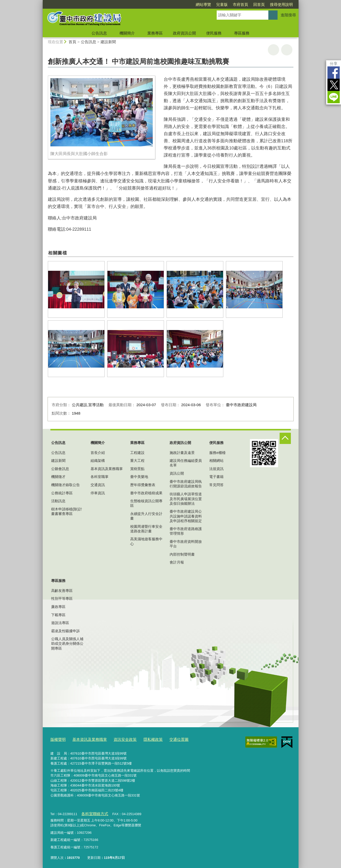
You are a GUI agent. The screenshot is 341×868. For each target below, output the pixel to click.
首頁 (72, 42)
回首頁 (259, 4)
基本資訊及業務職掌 (107, 469)
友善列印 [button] (273, 50)
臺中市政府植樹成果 (146, 493)
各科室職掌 (100, 477)
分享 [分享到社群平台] (334, 63)
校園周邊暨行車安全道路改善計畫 (146, 529)
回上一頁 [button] (287, 50)
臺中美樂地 (139, 477)
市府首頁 (240, 4)
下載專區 (58, 615)
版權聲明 (57, 739)
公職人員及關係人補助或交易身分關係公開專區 (67, 643)
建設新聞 (108, 42)
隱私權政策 (142, 739)
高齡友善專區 (62, 591)
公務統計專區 (62, 493)
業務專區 (155, 33)
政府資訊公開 (184, 33)
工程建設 (137, 453)
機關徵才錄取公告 (65, 485)
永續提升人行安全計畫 (146, 516)
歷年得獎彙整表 (143, 485)
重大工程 (137, 461)
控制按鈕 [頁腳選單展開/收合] (285, 438)
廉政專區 (58, 607)
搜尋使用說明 (281, 4)
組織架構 (98, 461)
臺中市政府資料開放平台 (186, 544)
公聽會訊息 (60, 469)
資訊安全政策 (117, 739)
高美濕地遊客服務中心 (146, 541)
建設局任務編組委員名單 (186, 463)
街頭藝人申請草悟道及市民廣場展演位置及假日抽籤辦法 (186, 499)
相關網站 (216, 461)
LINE (334, 97)
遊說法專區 (60, 623)
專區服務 (242, 33)
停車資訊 (98, 493)
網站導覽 (203, 4)
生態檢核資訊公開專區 (146, 503)
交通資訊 (98, 485)
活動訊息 (58, 501)
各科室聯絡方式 (93, 812)
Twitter (334, 85)
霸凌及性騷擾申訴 (65, 631)
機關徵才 (58, 477)
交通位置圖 (165, 739)
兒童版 (222, 4)
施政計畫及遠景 (182, 453)
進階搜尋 (288, 15)
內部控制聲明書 (182, 554)
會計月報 (177, 562)
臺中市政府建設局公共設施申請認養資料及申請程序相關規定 (186, 516)
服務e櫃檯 (217, 453)
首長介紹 (98, 453)
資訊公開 (177, 473)
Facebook (334, 73)
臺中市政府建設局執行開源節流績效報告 (186, 484)
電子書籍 (216, 477)
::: (41, 2)
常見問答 (216, 485)
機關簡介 (127, 33)
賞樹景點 (137, 469)
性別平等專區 (62, 599)
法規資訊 (216, 469)
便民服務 (214, 33)
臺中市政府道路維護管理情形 (186, 531)
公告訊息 (99, 33)
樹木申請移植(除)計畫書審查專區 (67, 511)
